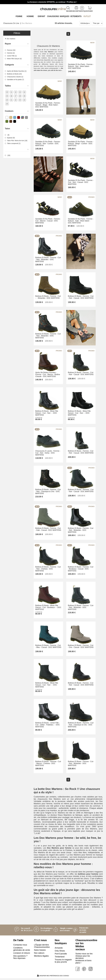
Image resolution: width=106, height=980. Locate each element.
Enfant (42, 16)
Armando (59, 950)
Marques (65, 16)
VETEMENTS (76, 16)
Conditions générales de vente (22, 951)
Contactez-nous (20, 947)
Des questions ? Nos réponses (20, 959)
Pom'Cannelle (61, 955)
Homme (30, 16)
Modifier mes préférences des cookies (53, 977)
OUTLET (87, 16)
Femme (19, 16)
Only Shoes (60, 953)
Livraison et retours (22, 955)
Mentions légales (41, 958)
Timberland (60, 958)
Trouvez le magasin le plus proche (63, 963)
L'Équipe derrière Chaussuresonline (42, 948)
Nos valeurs (39, 955)
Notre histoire (40, 952)
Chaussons (53, 16)
